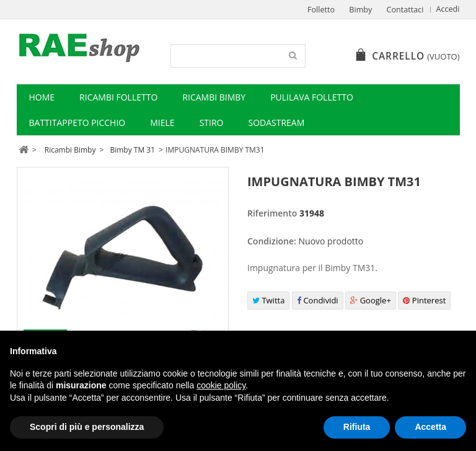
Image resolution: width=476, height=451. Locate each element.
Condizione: (272, 241)
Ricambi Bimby (214, 97)
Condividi (318, 300)
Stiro (212, 123)
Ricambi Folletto (118, 97)
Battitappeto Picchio (77, 123)
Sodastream (276, 123)
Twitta (268, 300)
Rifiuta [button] (357, 427)
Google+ (371, 300)
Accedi (448, 9)
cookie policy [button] (221, 385)
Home (42, 97)
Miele (162, 123)
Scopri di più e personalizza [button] (87, 427)
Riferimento (272, 213)
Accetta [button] (430, 427)
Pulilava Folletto (312, 97)
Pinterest (424, 300)
